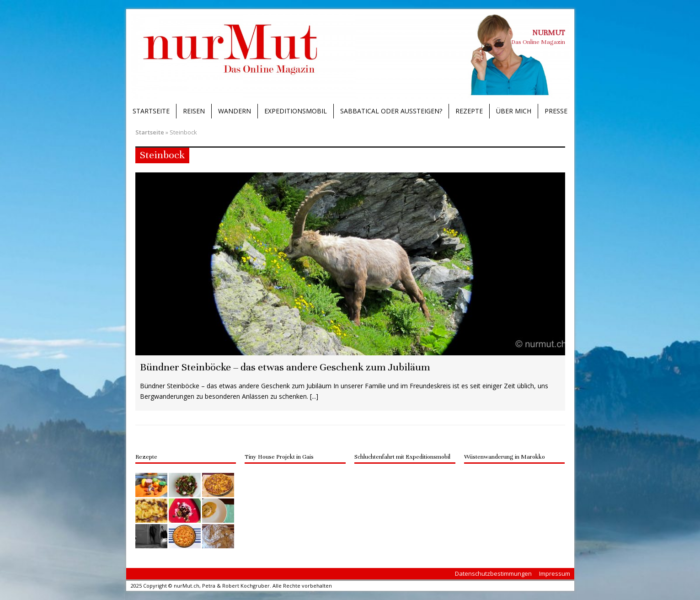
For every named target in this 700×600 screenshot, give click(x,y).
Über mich (514, 111)
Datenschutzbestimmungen (493, 573)
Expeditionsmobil (296, 111)
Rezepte (469, 111)
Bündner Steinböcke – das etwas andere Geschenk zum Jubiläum (285, 367)
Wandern (235, 111)
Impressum (555, 573)
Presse (556, 111)
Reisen (194, 111)
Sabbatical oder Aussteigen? (391, 111)
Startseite (151, 111)
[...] (314, 396)
